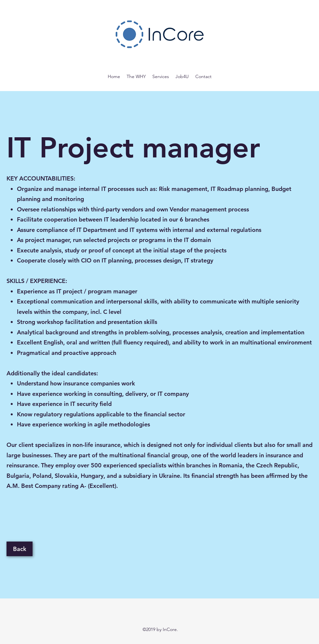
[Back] (20, 549)
